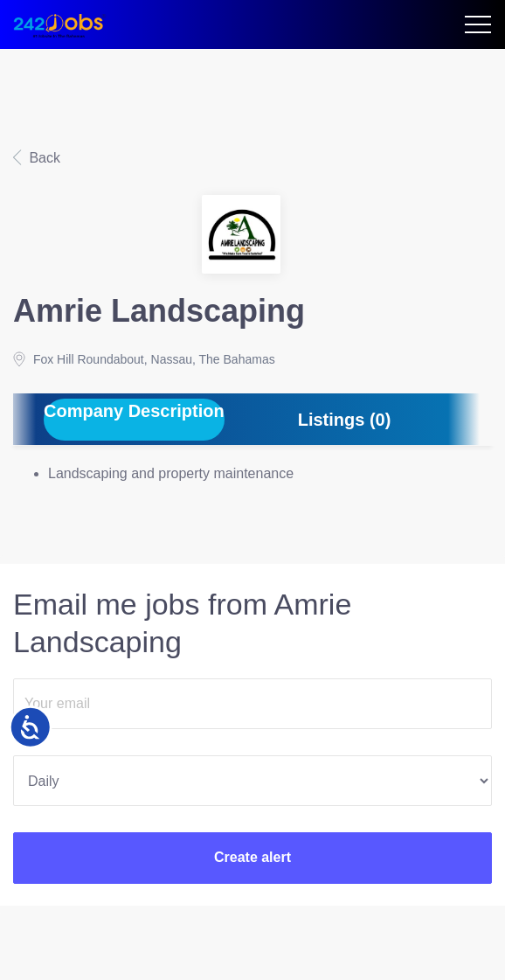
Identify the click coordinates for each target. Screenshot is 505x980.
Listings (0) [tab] (345, 420)
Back (43, 158)
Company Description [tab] (134, 411)
